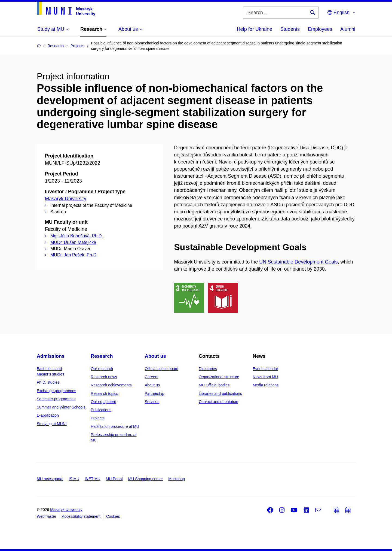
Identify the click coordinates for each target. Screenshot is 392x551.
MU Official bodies (214, 385)
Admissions (51, 356)
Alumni (348, 29)
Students (290, 29)
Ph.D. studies (48, 382)
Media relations (266, 385)
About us (155, 356)
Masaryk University (66, 199)
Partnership (155, 393)
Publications (101, 410)
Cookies (113, 516)
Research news (104, 377)
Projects (98, 418)
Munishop (177, 479)
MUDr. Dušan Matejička (73, 242)
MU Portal (114, 479)
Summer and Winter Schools (61, 407)
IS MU (74, 479)
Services (152, 402)
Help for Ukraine (255, 29)
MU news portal (50, 479)
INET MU (92, 479)
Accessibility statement (81, 516)
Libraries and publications (220, 393)
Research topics (104, 393)
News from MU (265, 377)
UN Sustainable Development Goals (298, 262)
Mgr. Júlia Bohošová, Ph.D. (77, 236)
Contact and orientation (218, 402)
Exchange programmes (56, 391)
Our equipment (103, 402)
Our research (102, 369)
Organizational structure (219, 377)
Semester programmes (56, 399)
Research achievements (111, 385)
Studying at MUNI (52, 424)
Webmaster (46, 516)
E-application (48, 415)
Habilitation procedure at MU (115, 426)
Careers (152, 377)
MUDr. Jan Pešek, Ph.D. (74, 255)
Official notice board (162, 369)
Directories (208, 369)
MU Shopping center (146, 479)
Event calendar (265, 369)
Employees (320, 29)
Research (102, 356)
